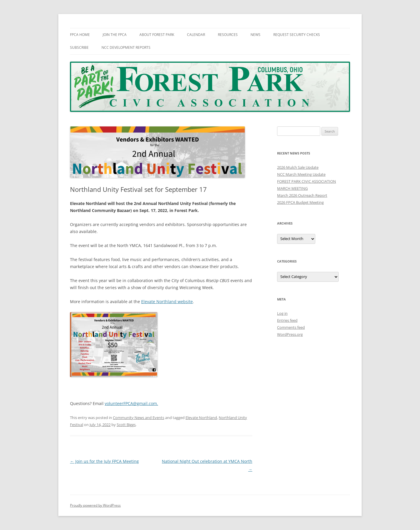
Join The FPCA (115, 35)
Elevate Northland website (167, 302)
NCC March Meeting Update (301, 174)
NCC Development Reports (126, 47)
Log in (282, 313)
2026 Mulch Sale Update (298, 167)
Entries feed (287, 320)
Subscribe (79, 47)
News (256, 35)
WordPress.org (290, 334)
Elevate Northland (201, 418)
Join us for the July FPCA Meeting (104, 461)
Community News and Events (139, 418)
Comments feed (291, 327)
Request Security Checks (297, 35)
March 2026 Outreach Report (302, 195)
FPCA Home (80, 35)
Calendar (196, 35)
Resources (228, 35)
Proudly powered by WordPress (95, 505)
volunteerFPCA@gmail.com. (131, 403)
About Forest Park (157, 35)
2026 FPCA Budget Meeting (300, 202)
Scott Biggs (126, 425)
